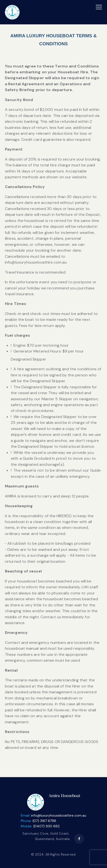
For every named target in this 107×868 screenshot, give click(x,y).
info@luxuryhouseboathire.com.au (59, 815)
